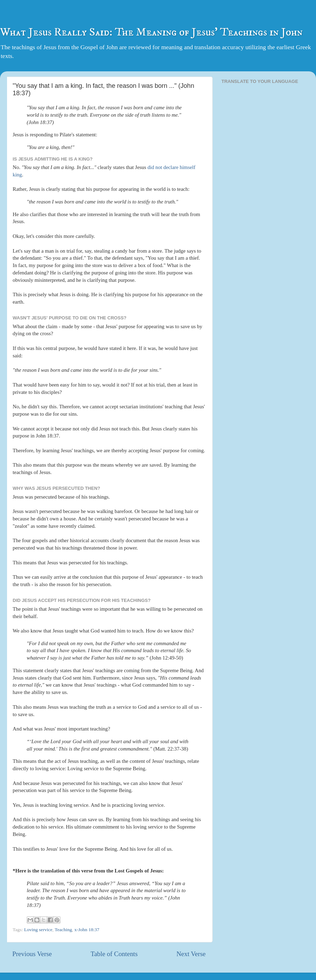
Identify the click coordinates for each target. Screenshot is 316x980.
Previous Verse (32, 954)
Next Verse (191, 954)
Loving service (38, 930)
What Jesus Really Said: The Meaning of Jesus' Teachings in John (151, 32)
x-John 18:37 (87, 930)
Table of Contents (114, 954)
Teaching (63, 930)
